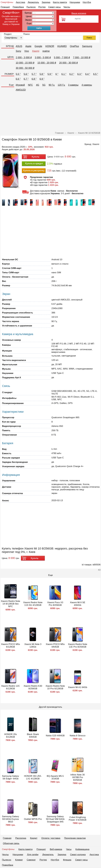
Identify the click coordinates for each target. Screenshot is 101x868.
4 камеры (87, 85)
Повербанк (18, 7)
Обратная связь (11, 843)
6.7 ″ (26, 79)
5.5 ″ (18, 74)
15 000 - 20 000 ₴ (47, 63)
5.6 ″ (26, 74)
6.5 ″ (96, 74)
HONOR (50, 46)
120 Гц (61, 85)
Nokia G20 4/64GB (55, 736)
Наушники (75, 2)
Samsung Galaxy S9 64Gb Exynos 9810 (10, 819)
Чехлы (67, 7)
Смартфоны (7, 2)
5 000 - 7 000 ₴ (62, 58)
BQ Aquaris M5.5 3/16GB (55, 777)
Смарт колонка (78, 855)
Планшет (5, 7)
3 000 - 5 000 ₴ (43, 58)
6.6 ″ (18, 79)
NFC (30, 85)
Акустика (20, 2)
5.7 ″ (34, 74)
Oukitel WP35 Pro (33, 819)
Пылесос (31, 7)
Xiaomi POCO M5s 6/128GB (11, 646)
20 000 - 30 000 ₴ (68, 63)
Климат (19, 860)
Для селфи (33, 855)
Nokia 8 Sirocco (78, 736)
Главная (7, 838)
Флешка (67, 860)
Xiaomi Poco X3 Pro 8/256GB (55, 604)
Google (38, 46)
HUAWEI (62, 46)
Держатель (33, 2)
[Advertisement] (50, 112)
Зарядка (46, 2)
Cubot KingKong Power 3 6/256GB (78, 819)
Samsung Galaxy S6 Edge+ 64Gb (10, 777)
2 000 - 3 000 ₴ (24, 58)
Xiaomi (36, 51)
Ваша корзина (79, 13)
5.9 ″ (50, 74)
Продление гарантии (75, 838)
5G (44, 85)
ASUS (19, 46)
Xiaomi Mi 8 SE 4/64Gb (78, 604)
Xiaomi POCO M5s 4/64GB (55, 646)
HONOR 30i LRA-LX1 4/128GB (33, 777)
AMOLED (21, 90)
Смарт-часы (55, 7)
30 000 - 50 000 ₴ (25, 68)
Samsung (87, 46)
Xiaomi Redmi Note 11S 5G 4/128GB (33, 604)
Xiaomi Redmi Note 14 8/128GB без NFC (11, 604)
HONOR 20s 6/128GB (10, 736)
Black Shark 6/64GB (33, 736)
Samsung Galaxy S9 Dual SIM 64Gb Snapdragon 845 (55, 819)
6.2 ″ (72, 74)
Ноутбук (87, 2)
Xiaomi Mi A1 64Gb (78, 687)
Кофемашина (82, 849)
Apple (28, 46)
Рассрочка (21, 838)
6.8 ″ (34, 79)
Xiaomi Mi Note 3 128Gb (33, 646)
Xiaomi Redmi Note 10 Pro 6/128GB (55, 687)
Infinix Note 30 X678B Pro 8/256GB (78, 777)
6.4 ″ (88, 74)
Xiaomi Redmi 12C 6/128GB (11, 687)
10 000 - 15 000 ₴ (25, 63)
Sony (18, 51)
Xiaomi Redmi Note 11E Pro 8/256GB (78, 646)
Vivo (27, 51)
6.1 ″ (64, 74)
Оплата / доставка (51, 838)
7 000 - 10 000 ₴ (82, 58)
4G (38, 85)
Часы (69, 849)
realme (46, 51)
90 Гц (52, 85)
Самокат (31, 860)
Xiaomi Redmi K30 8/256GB (33, 687)
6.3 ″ (80, 74)
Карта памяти (60, 2)
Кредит (34, 838)
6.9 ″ (42, 79)
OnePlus (74, 46)
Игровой (20, 85)
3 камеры (73, 85)
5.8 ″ (42, 74)
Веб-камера (56, 849)
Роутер (42, 7)
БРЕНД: (10, 46)
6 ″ (57, 74)
